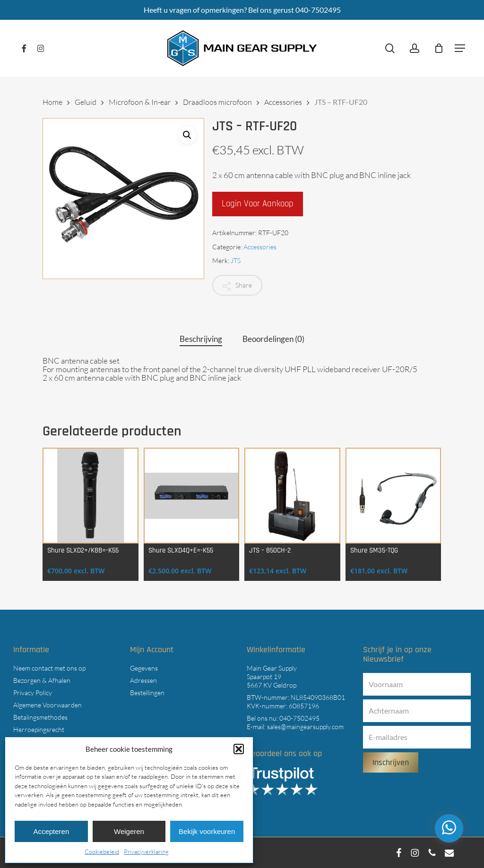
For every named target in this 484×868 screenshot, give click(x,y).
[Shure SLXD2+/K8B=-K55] (91, 496)
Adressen (143, 680)
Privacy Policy (33, 693)
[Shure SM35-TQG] (393, 496)
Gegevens (144, 668)
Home (52, 102)
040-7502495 (299, 718)
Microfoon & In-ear (140, 102)
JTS (236, 260)
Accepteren (51, 831)
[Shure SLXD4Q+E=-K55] (192, 496)
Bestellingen (147, 693)
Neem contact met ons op (49, 668)
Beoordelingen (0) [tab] (273, 339)
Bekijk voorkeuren (207, 831)
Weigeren (129, 831)
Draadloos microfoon (217, 102)
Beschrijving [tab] (201, 339)
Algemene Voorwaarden (48, 705)
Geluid (86, 102)
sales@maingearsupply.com (305, 727)
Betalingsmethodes (40, 717)
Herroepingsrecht (39, 729)
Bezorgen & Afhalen (42, 680)
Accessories (283, 102)
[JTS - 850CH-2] (292, 496)
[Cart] (439, 48)
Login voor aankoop (258, 204)
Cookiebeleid (102, 851)
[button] (239, 749)
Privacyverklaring (146, 851)
